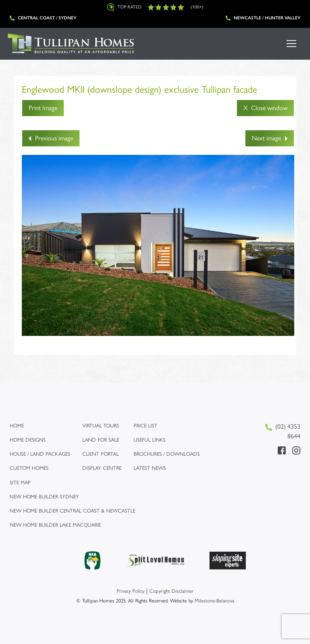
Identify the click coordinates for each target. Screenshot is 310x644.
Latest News (150, 468)
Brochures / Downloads (167, 454)
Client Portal (101, 454)
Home (17, 426)
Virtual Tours (101, 426)
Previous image (51, 138)
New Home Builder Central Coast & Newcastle (72, 511)
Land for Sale (101, 440)
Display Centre (102, 468)
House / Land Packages (40, 454)
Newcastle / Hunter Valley (263, 18)
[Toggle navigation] (291, 44)
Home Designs (28, 440)
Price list (146, 426)
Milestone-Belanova (214, 601)
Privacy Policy (131, 591)
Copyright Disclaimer (172, 591)
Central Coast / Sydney (43, 18)
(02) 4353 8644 (283, 431)
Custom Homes (29, 468)
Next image (270, 138)
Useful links (150, 440)
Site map (20, 482)
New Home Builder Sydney (44, 497)
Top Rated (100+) (155, 7)
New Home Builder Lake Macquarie (55, 525)
